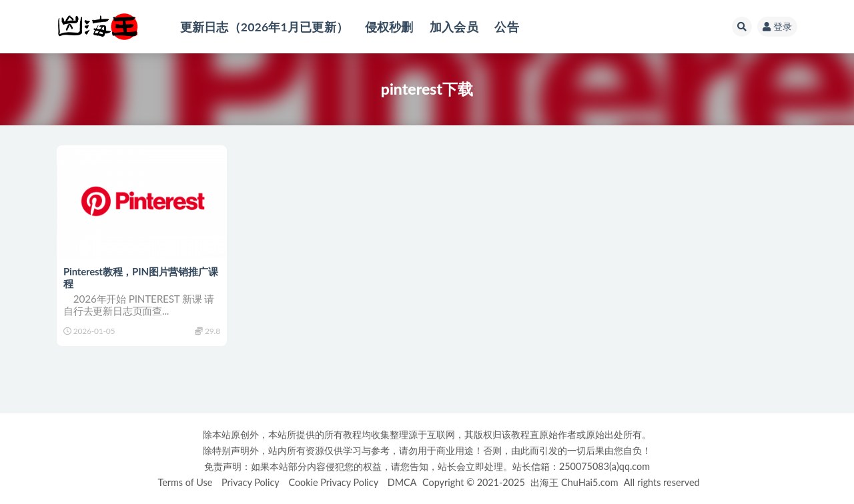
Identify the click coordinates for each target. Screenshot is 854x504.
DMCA (402, 482)
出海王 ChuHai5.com (574, 482)
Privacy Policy (251, 482)
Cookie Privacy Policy (333, 482)
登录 (777, 26)
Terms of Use (185, 482)
